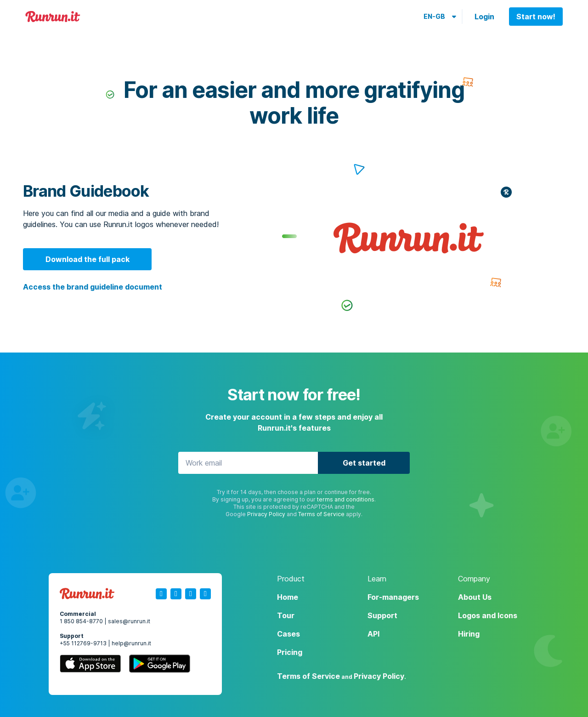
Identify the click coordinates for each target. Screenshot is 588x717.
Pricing (290, 652)
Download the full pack (88, 259)
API (373, 634)
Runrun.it (53, 17)
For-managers (393, 597)
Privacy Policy (266, 514)
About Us (475, 597)
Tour (286, 615)
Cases (288, 634)
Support (382, 615)
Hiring (469, 634)
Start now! (536, 17)
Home (288, 597)
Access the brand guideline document (93, 287)
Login (484, 17)
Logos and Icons (488, 615)
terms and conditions (346, 499)
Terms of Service (321, 514)
